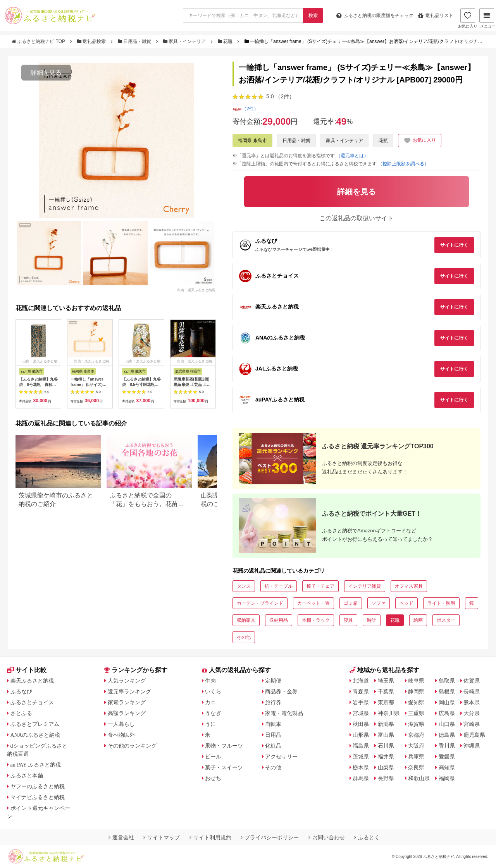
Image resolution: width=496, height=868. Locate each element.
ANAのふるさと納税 (35, 735)
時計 (372, 620)
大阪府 (416, 746)
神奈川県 (389, 713)
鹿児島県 (474, 735)
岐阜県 (416, 681)
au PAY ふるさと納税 (36, 765)
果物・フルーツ (224, 746)
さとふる (21, 713)
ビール (213, 756)
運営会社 (121, 837)
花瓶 (226, 41)
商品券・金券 (281, 691)
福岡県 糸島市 (252, 141)
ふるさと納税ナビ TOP (39, 41)
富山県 (386, 735)
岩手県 (361, 702)
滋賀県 (416, 724)
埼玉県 (386, 681)
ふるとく (367, 837)
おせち (213, 778)
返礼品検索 (92, 41)
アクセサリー (281, 756)
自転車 (273, 724)
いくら (213, 691)
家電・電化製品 (284, 713)
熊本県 (472, 702)
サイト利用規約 (210, 837)
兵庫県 (416, 756)
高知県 (447, 767)
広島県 (447, 713)
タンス (244, 586)
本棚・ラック (316, 620)
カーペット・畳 (313, 603)
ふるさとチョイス (32, 702)
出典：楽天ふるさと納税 (196, 290)
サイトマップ (162, 837)
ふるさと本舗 (27, 775)
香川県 (447, 746)
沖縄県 (472, 746)
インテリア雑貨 (365, 586)
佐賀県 (472, 681)
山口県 (447, 724)
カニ (210, 702)
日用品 (273, 735)
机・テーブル (279, 586)
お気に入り (468, 18)
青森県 (361, 691)
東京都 (386, 702)
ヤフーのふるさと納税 (38, 786)
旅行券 (273, 702)
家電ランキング (127, 702)
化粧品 (273, 746)
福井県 (386, 756)
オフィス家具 (409, 586)
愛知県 (416, 702)
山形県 (361, 735)
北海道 (361, 681)
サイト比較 (27, 670)
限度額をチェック (375, 15)
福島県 (361, 746)
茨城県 (361, 756)
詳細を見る (46, 73)
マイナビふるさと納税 (38, 797)
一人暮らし (121, 724)
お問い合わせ (327, 837)
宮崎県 (472, 724)
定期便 (273, 681)
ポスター (446, 620)
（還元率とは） (352, 156)
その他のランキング (132, 746)
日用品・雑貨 (135, 41)
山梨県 (386, 767)
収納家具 (246, 620)
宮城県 (361, 713)
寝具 (348, 620)
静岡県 (416, 691)
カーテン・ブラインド (260, 603)
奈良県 (416, 767)
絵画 (418, 620)
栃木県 (361, 767)
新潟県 (386, 724)
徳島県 (447, 735)
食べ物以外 (121, 735)
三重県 (416, 713)
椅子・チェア (320, 586)
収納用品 (279, 620)
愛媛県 (447, 756)
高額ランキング (127, 713)
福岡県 (447, 778)
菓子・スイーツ (224, 767)
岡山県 (447, 702)
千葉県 (386, 691)
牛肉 (210, 681)
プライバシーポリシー (270, 837)
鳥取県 (447, 681)
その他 (244, 637)
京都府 (416, 735)
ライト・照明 (441, 603)
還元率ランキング (129, 691)
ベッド (406, 603)
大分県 (472, 713)
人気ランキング (127, 681)
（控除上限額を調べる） (403, 164)
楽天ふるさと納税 (32, 681)
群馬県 (361, 778)
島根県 (447, 691)
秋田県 (361, 724)
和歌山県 (419, 778)
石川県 (386, 746)
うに (210, 724)
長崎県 (472, 691)
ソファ (379, 603)
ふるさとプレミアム (35, 724)
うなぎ (213, 713)
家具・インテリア (185, 41)
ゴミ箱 (351, 603)
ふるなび (21, 691)
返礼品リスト (436, 15)
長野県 (386, 778)
